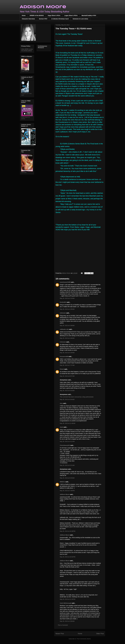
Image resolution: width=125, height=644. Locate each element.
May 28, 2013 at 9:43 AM (67, 391)
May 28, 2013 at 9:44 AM (67, 399)
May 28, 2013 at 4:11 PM (67, 441)
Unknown (63, 313)
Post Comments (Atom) (84, 639)
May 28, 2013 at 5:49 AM (67, 353)
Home (24, 15)
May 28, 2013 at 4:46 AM (67, 338)
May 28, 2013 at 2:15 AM (67, 298)
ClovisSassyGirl (65, 445)
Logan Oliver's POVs (71, 15)
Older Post (100, 634)
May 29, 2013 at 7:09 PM (67, 491)
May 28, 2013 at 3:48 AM (67, 326)
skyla (61, 427)
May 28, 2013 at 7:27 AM (67, 365)
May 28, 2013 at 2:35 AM (67, 309)
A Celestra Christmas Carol (60, 19)
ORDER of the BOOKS (37, 15)
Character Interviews (28, 19)
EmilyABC (63, 302)
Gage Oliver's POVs (54, 15)
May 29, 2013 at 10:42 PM (68, 557)
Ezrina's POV (43, 19)
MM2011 (62, 482)
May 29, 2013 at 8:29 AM (67, 478)
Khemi (62, 369)
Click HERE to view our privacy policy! (27, 50)
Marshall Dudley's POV (89, 15)
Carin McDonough (66, 603)
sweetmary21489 (65, 282)
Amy (61, 403)
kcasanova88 (64, 356)
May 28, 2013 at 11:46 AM (68, 423)
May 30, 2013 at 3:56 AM (67, 621)
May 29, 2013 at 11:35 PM (68, 599)
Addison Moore (43, 7)
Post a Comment (63, 625)
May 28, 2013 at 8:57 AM (67, 376)
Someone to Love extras (80, 19)
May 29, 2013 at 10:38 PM (68, 531)
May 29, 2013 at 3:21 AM (67, 465)
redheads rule (64, 329)
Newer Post (60, 634)
